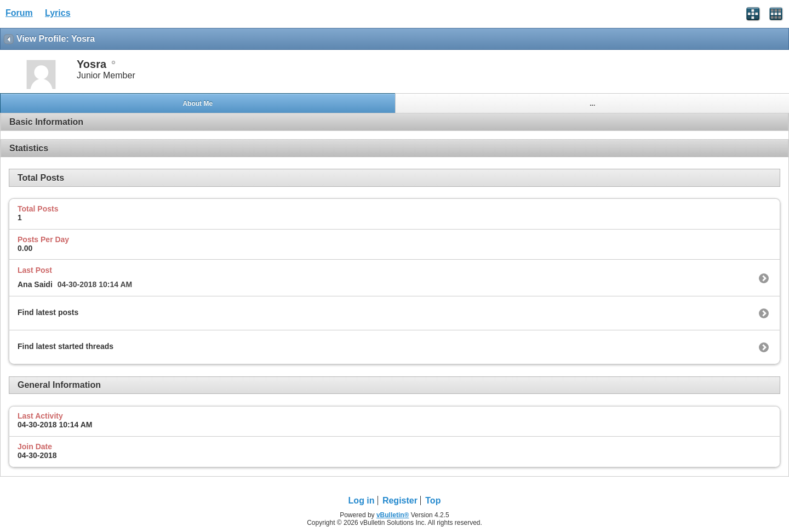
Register (400, 500)
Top (433, 500)
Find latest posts (48, 312)
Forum (19, 13)
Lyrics (58, 13)
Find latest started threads (65, 346)
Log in (362, 500)
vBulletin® (393, 515)
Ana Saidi (35, 284)
